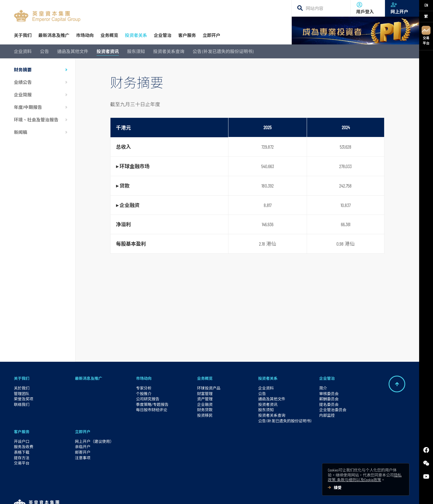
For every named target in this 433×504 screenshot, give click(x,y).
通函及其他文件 (73, 51)
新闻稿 (21, 132)
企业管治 (327, 346)
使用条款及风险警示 (97, 486)
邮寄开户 (83, 420)
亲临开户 (83, 415)
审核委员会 (329, 361)
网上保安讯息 (188, 486)
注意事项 (83, 426)
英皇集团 (271, 487)
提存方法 (22, 426)
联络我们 (22, 372)
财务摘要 (23, 70)
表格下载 (22, 420)
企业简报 (23, 95)
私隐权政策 (131, 486)
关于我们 (22, 346)
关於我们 (22, 356)
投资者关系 (268, 346)
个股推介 (144, 361)
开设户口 (22, 409)
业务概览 (205, 346)
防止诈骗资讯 (158, 486)
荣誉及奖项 (24, 367)
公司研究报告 (148, 367)
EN (426, 5)
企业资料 (23, 51)
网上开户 (402, 8)
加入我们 (66, 486)
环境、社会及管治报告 (36, 120)
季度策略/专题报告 (152, 372)
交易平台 (426, 35)
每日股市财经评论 (152, 378)
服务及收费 (24, 415)
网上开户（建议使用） (94, 409)
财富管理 (205, 361)
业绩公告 (23, 82)
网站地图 (214, 486)
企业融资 (205, 372)
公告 (44, 51)
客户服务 (22, 400)
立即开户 (83, 400)
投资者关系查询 (169, 51)
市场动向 (144, 346)
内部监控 (327, 383)
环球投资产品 (209, 356)
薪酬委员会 (329, 367)
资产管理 (205, 367)
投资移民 (205, 383)
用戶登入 (368, 8)
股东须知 (136, 51)
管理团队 (22, 361)
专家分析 (144, 356)
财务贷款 (205, 378)
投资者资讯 (108, 51)
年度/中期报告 (28, 107)
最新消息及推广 (89, 346)
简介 (323, 356)
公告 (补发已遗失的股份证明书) (223, 51)
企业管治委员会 (333, 378)
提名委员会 (329, 372)
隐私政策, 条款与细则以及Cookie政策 (365, 477)
